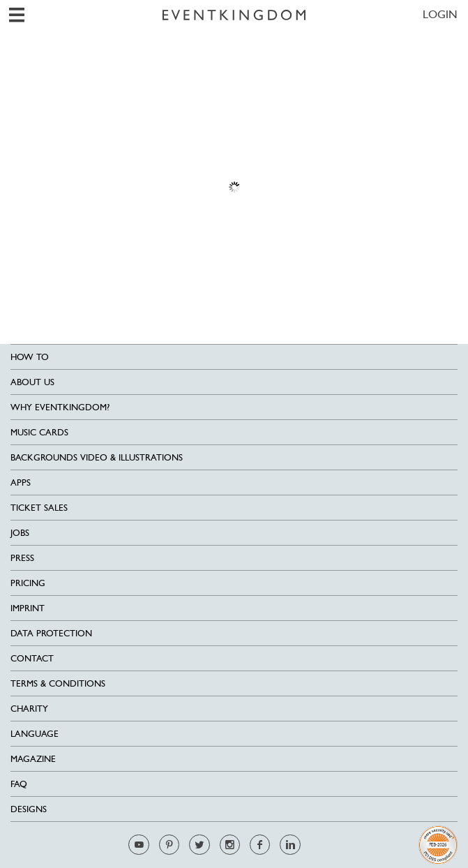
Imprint (28, 608)
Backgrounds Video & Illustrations (97, 457)
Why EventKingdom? (60, 407)
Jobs (20, 533)
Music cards (39, 432)
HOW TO (30, 357)
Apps (21, 482)
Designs (29, 809)
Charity (29, 709)
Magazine (33, 759)
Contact (32, 658)
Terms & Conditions (58, 683)
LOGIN (440, 14)
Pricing (28, 583)
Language (35, 734)
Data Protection (51, 633)
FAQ (19, 784)
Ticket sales (39, 508)
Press (22, 558)
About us (32, 382)
